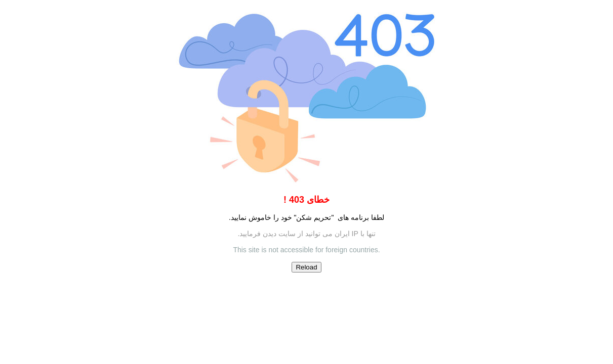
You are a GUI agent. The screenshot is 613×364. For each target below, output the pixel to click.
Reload (306, 267)
